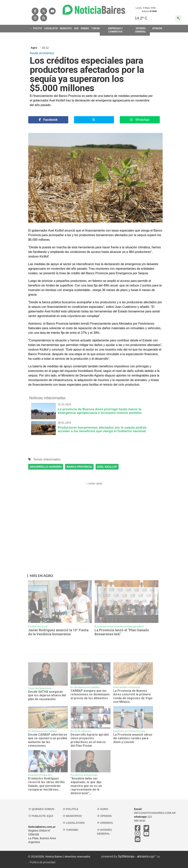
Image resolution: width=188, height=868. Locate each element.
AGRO (76, 28)
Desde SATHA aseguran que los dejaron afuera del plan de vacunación (47, 695)
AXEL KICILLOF (107, 467)
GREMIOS (85, 28)
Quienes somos (41, 809)
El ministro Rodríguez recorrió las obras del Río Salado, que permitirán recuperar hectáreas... (46, 784)
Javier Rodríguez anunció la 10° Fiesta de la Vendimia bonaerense (58, 632)
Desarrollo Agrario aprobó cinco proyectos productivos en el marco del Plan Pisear (90, 740)
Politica (70, 809)
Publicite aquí (41, 816)
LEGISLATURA (51, 28)
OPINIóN (156, 28)
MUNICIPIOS (66, 28)
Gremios (105, 823)
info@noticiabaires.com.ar (155, 813)
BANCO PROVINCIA (79, 467)
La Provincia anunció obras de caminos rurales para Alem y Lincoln (133, 738)
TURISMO (96, 28)
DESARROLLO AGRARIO (46, 467)
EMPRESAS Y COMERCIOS (115, 30)
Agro (102, 809)
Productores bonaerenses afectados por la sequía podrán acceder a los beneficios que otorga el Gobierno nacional (94, 427)
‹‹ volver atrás (94, 483)
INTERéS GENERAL (141, 30)
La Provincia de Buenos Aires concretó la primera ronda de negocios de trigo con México (133, 696)
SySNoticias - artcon (132, 856)
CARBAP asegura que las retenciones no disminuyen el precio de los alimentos (90, 694)
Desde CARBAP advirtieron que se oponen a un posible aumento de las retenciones (48, 740)
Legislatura (74, 823)
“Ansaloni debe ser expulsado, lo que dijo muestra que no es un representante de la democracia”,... (86, 786)
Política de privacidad (43, 862)
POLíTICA (38, 28)
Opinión (104, 816)
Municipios (72, 816)
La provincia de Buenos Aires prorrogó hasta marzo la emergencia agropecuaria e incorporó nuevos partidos (94, 409)
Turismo (70, 830)
